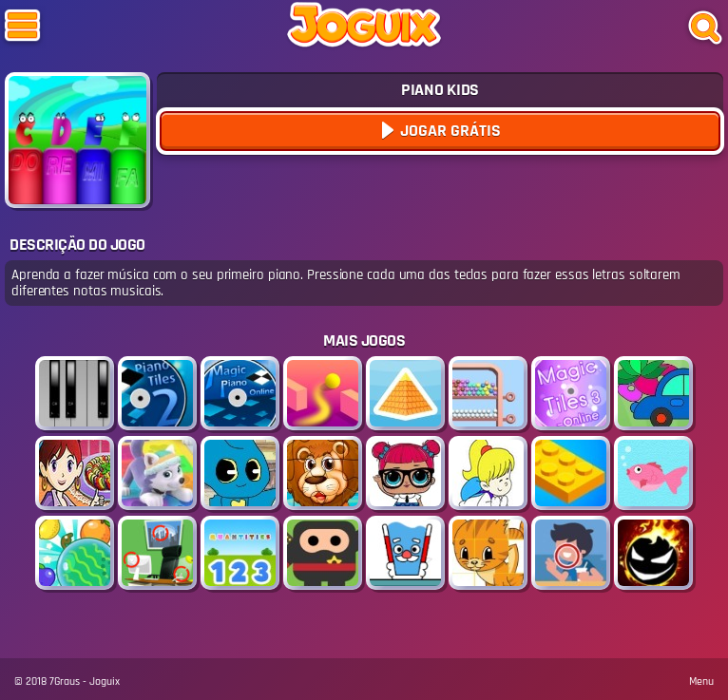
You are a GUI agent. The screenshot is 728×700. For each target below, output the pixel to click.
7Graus (65, 681)
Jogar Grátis (449, 131)
